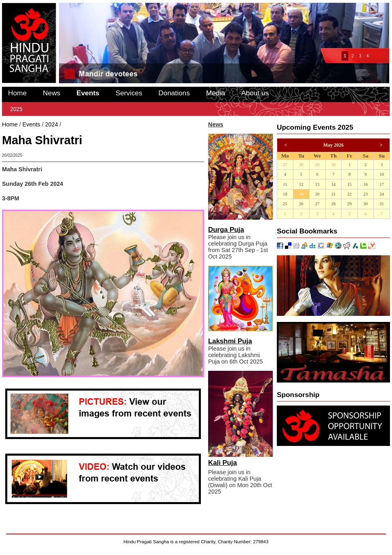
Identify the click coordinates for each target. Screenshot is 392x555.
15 (349, 184)
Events (88, 93)
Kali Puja (222, 463)
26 (301, 204)
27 (285, 165)
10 (382, 174)
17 (382, 184)
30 (334, 165)
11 (285, 184)
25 (285, 204)
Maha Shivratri (81, 124)
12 (301, 184)
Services (129, 93)
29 (317, 165)
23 (366, 194)
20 (317, 194)
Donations (174, 93)
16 (366, 184)
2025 (16, 109)
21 (334, 194)
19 (301, 194)
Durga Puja (226, 230)
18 (285, 194)
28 (301, 165)
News (52, 93)
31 (382, 204)
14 (334, 184)
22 (349, 194)
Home (17, 93)
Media (216, 93)
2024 (51, 124)
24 (382, 194)
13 (317, 184)
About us (255, 93)
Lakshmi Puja (230, 341)
